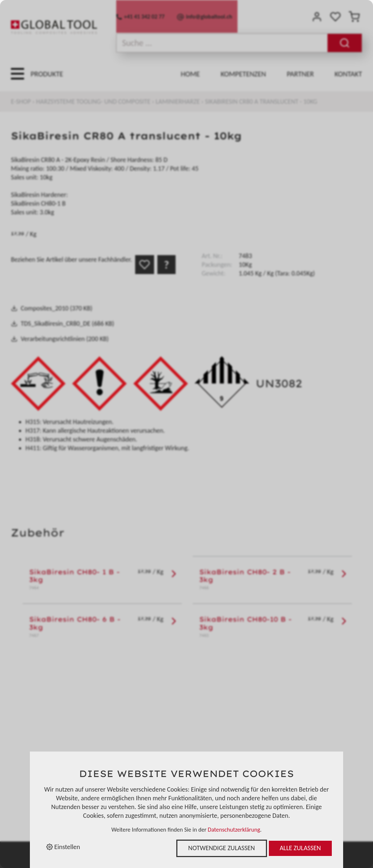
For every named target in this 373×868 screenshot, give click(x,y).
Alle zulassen (300, 848)
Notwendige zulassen (222, 848)
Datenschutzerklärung (234, 830)
